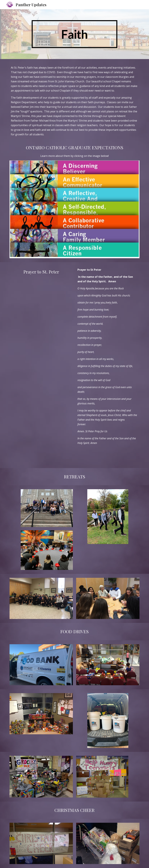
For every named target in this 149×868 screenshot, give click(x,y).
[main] (74, 34)
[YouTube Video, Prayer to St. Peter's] (41, 298)
